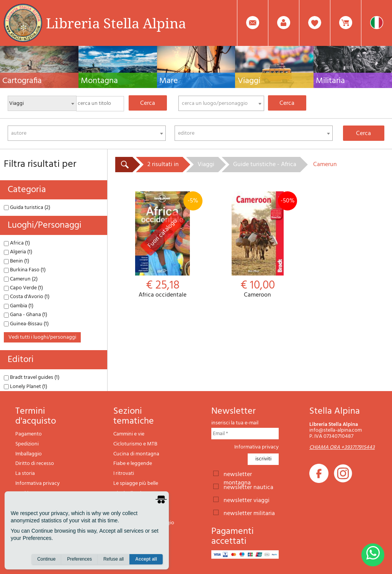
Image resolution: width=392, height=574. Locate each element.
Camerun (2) (21, 279)
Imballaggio (29, 454)
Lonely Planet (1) (25, 387)
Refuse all (114, 559)
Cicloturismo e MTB (135, 444)
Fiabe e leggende (133, 464)
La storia (25, 474)
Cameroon (258, 245)
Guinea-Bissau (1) (26, 324)
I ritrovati (124, 474)
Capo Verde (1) (23, 288)
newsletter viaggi (247, 500)
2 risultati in (163, 165)
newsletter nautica (248, 487)
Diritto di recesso (35, 464)
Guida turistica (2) (27, 208)
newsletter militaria (249, 513)
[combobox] (221, 103)
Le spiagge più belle (136, 483)
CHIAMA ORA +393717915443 (342, 448)
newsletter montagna (238, 474)
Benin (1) (16, 261)
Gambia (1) (19, 306)
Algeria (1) (18, 252)
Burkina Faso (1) (25, 270)
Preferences (79, 559)
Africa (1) (17, 243)
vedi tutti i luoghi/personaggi (42, 337)
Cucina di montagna (136, 454)
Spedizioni (27, 444)
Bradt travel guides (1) (32, 378)
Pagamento (29, 434)
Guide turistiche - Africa (265, 165)
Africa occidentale (163, 245)
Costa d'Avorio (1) (27, 297)
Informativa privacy (38, 483)
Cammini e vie (129, 434)
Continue (46, 559)
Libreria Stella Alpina (116, 23)
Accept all (146, 559)
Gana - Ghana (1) (25, 315)
